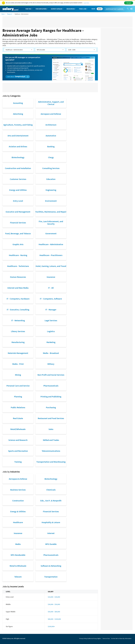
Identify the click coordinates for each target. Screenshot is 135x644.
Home (3, 14)
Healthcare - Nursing (18, 255)
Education (51, 179)
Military (51, 364)
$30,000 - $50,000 (54, 604)
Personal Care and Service (18, 386)
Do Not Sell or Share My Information (121, 638)
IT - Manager (51, 310)
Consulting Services (51, 168)
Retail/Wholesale (18, 429)
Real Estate (18, 418)
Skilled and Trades (51, 440)
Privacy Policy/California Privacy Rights (90, 638)
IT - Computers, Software (51, 299)
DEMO (100, 9)
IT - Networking (18, 320)
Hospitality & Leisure (51, 522)
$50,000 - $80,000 (54, 612)
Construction (18, 501)
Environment (51, 201)
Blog (93, 9)
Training (18, 462)
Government (51, 233)
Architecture (51, 125)
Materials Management (18, 353)
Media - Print (18, 364)
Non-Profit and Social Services (51, 375)
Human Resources (18, 277)
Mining (18, 375)
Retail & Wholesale (18, 566)
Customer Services (18, 179)
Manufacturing (18, 342)
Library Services (18, 331)
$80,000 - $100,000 (54, 619)
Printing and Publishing (51, 397)
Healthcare (18, 522)
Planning (18, 397)
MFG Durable (51, 544)
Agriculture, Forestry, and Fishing (18, 125)
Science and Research (18, 440)
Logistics (51, 331)
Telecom (18, 577)
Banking (51, 146)
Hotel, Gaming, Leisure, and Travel (51, 266)
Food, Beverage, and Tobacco (18, 233)
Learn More (86, 3)
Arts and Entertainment (18, 136)
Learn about (18, 77)
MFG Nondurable (18, 555)
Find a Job (83, 9)
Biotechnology (18, 157)
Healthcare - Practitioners (51, 255)
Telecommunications (51, 451)
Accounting (18, 103)
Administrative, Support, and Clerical (51, 103)
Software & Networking (51, 566)
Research (10, 14)
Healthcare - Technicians (18, 266)
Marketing (51, 342)
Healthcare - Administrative (51, 244)
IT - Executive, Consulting (18, 310)
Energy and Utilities (18, 190)
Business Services (18, 490)
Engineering (51, 190)
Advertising (18, 114)
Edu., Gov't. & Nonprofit (51, 501)
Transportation (51, 577)
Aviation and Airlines (18, 146)
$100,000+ (51, 626)
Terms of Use (106, 638)
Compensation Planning (114, 9)
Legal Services (51, 320)
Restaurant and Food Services (51, 418)
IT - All (51, 288)
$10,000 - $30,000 (54, 597)
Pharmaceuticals (51, 386)
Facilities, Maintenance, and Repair (51, 212)
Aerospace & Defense (18, 479)
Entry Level (18, 201)
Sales (51, 429)
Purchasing (51, 407)
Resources (71, 9)
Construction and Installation (18, 168)
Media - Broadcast (51, 353)
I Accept (129, 3)
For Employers (42, 9)
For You (29, 9)
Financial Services (18, 223)
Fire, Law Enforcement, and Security (51, 223)
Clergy (51, 157)
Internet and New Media (18, 288)
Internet (51, 533)
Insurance (51, 277)
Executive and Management (18, 212)
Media (18, 544)
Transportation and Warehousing (51, 462)
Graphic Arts (18, 244)
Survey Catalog (57, 9)
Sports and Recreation (18, 451)
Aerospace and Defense (51, 114)
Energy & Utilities (18, 511)
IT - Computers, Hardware (18, 299)
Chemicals (51, 490)
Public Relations (18, 407)
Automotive (51, 136)
